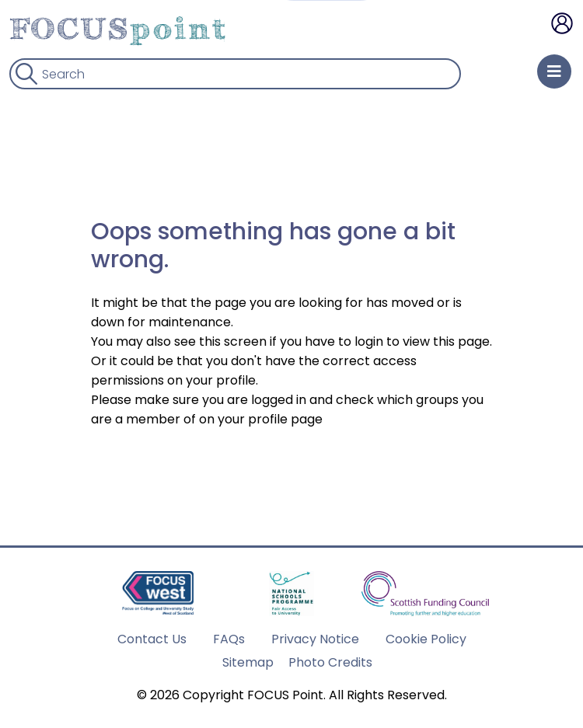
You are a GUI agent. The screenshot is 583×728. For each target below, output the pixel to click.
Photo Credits (330, 662)
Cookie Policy (426, 639)
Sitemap (248, 662)
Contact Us (152, 639)
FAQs (229, 639)
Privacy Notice (315, 639)
